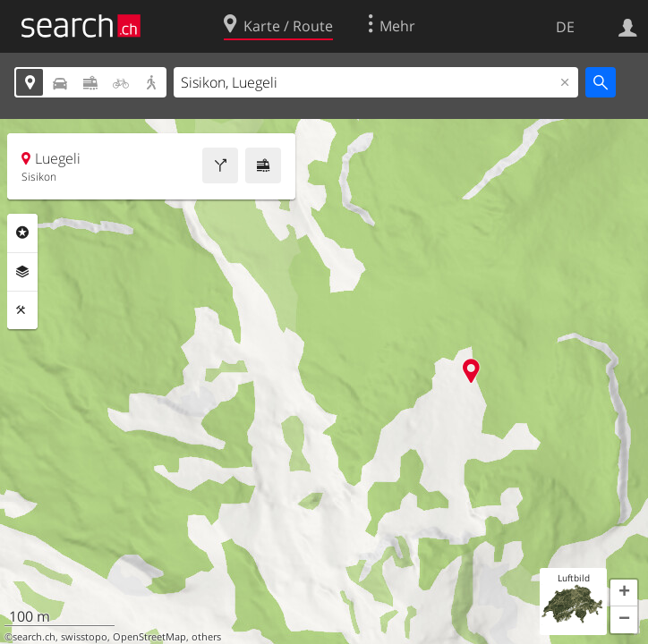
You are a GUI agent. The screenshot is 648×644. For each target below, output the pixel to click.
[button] (624, 593)
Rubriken (22, 233)
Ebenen (22, 272)
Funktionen (22, 310)
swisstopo (84, 637)
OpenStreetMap (149, 637)
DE (565, 27)
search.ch (34, 637)
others (206, 637)
